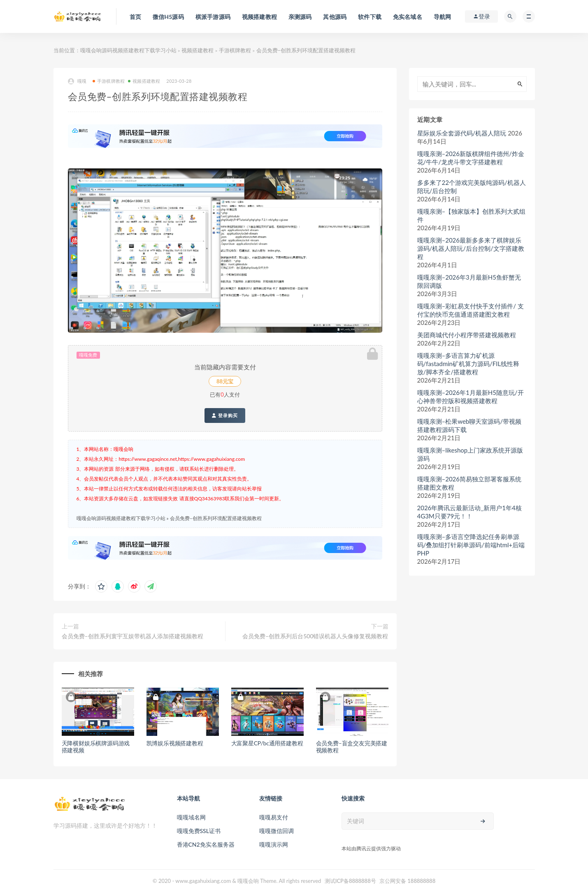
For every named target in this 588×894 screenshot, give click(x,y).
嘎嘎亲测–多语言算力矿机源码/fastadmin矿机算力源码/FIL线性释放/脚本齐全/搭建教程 (468, 364)
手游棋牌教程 (235, 50)
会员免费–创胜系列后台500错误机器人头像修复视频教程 (315, 636)
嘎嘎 (77, 81)
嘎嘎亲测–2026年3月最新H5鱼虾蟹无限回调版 (469, 281)
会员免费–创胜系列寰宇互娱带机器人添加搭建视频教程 (132, 636)
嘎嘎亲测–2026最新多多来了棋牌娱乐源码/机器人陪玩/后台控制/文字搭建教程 (471, 248)
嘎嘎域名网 (191, 817)
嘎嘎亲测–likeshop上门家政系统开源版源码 (470, 454)
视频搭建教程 (198, 50)
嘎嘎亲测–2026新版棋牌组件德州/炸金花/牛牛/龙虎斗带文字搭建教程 (471, 158)
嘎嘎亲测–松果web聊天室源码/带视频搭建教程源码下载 (469, 425)
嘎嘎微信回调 (277, 831)
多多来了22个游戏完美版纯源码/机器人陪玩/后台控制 (472, 187)
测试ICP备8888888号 (350, 881)
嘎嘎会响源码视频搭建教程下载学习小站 (128, 50)
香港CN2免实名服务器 (206, 844)
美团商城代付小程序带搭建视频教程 (467, 335)
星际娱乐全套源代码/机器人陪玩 (462, 133)
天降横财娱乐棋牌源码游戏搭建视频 (96, 747)
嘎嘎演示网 (274, 844)
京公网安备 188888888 (407, 881)
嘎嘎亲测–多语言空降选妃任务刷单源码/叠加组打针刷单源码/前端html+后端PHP (471, 545)
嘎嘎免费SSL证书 (199, 831)
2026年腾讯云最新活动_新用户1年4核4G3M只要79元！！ (469, 512)
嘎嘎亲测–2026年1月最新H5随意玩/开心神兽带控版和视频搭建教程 (471, 397)
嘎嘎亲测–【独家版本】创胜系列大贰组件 (472, 215)
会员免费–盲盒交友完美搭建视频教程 (352, 747)
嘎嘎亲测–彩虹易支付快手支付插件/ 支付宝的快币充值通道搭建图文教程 (471, 310)
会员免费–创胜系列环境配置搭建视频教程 (216, 518)
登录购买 (225, 415)
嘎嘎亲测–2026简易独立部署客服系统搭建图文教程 (469, 483)
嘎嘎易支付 (274, 817)
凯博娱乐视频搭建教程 (175, 743)
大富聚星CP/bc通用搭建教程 (267, 743)
